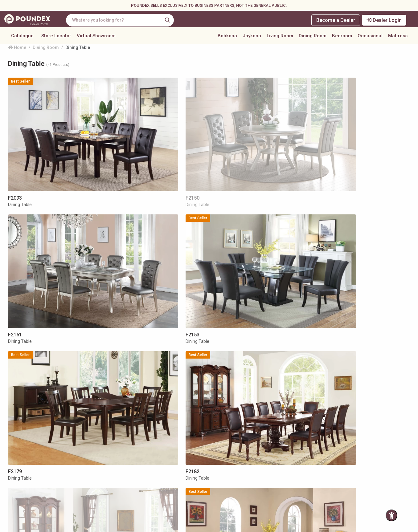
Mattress (398, 38)
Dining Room (313, 38)
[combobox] (125, 20)
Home (17, 60)
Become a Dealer (336, 20)
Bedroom (342, 38)
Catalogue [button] (22, 38)
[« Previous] (176, 428)
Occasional (370, 38)
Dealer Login (385, 20)
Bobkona (227, 38)
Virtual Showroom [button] (96, 38)
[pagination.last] (238, 428)
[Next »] (226, 428)
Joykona (252, 38)
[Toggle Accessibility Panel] (391, 515)
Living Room (280, 38)
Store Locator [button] (56, 38)
